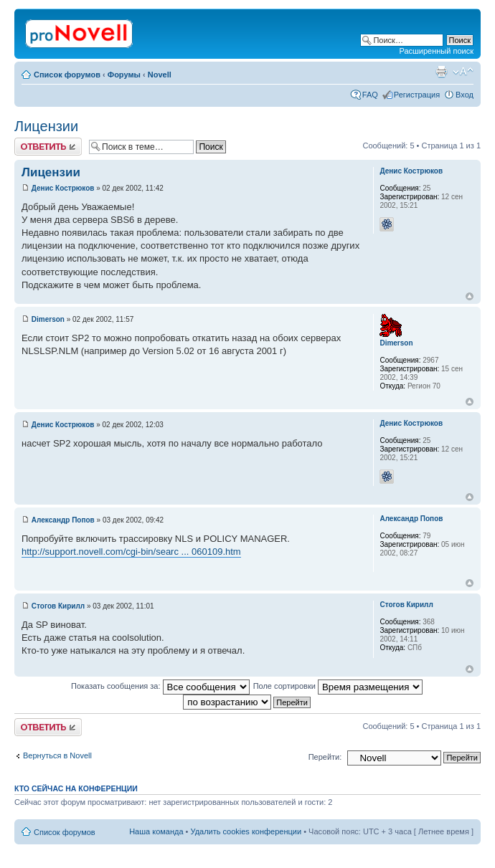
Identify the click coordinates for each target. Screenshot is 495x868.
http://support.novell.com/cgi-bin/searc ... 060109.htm (131, 552)
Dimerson (48, 319)
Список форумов (67, 75)
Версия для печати (441, 72)
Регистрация (417, 95)
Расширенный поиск (436, 51)
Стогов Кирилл (58, 606)
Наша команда (156, 831)
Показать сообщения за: (160, 686)
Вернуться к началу (470, 296)
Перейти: (325, 757)
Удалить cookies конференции (246, 831)
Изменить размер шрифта (463, 72)
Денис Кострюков (63, 188)
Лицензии (46, 126)
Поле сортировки (338, 686)
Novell (160, 75)
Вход (465, 95)
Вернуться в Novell (57, 755)
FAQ (370, 95)
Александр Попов (63, 520)
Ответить (48, 147)
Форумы (124, 75)
